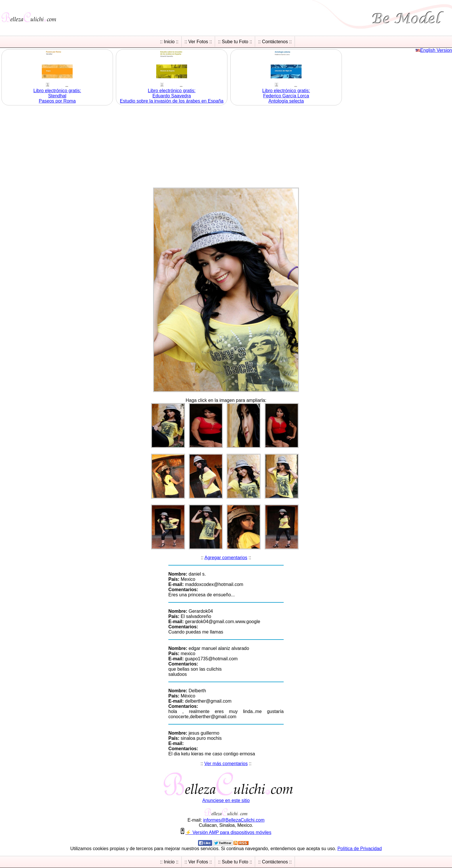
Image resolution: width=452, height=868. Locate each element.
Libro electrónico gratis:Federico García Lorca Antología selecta (286, 96)
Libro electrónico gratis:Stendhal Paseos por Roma (57, 96)
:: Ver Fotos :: (198, 42)
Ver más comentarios (226, 764)
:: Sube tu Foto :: (235, 42)
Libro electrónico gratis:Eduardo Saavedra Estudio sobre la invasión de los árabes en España (172, 96)
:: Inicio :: (169, 42)
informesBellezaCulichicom (234, 820)
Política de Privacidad (359, 849)
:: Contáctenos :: (275, 42)
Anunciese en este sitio (226, 800)
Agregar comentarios (226, 558)
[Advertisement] (226, 147)
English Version (436, 50)
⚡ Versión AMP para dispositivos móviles (228, 832)
